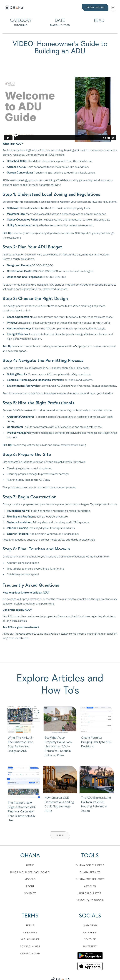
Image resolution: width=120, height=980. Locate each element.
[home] (14, 7)
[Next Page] (60, 835)
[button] (113, 7)
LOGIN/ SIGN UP (95, 7)
